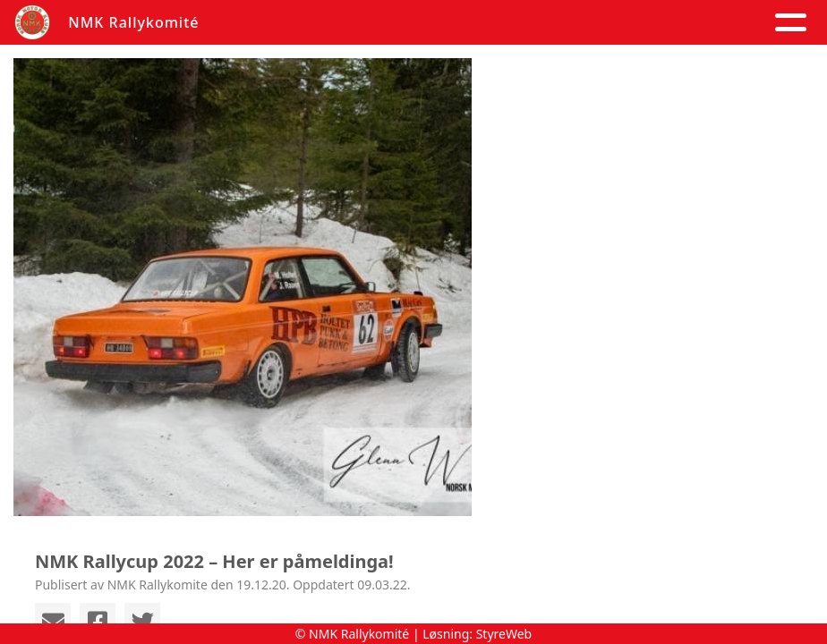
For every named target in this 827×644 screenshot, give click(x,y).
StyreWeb (504, 634)
